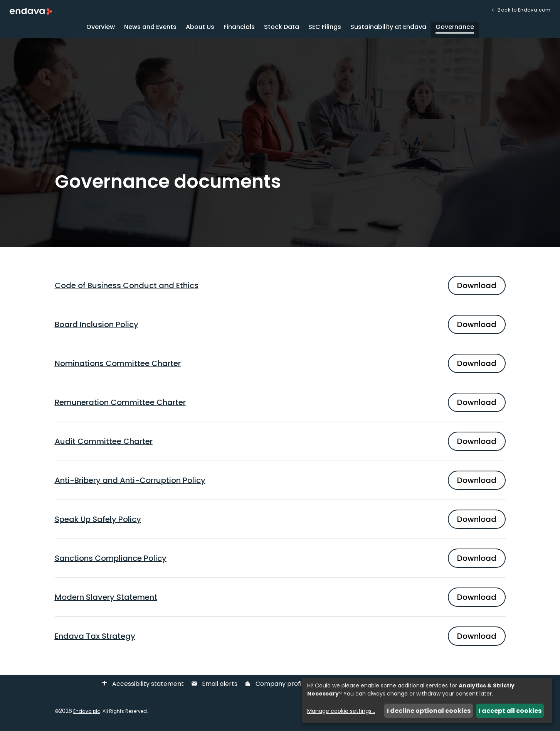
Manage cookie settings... (341, 711)
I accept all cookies (510, 711)
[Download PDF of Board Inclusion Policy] (280, 326)
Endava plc (87, 713)
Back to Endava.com (523, 9)
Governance (455, 29)
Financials (239, 29)
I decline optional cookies (429, 711)
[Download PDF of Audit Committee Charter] (280, 443)
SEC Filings (325, 29)
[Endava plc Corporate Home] (31, 11)
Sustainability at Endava (388, 29)
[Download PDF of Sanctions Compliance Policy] (280, 560)
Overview (101, 29)
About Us (200, 29)
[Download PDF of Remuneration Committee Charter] (280, 404)
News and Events (150, 29)
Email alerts (214, 686)
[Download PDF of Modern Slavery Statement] (280, 599)
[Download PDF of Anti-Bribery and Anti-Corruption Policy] (280, 482)
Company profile (276, 686)
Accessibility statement (143, 686)
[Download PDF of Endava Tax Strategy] (280, 638)
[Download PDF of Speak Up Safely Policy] (280, 521)
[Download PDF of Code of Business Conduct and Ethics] (280, 287)
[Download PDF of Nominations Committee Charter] (280, 365)
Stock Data (282, 29)
